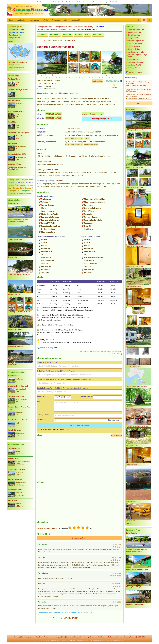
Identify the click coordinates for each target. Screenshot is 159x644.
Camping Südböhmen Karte (46, 29)
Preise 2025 (67, 35)
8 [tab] (66, 78)
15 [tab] (89, 78)
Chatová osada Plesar (15, 240)
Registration (78, 637)
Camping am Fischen (17, 29)
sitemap (87, 637)
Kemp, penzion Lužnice (16, 111)
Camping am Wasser (17, 32)
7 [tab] (63, 78)
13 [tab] (83, 78)
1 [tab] (43, 78)
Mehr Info (119, 2)
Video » (139, 103)
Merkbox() (75, 20)
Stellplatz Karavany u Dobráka (18, 90)
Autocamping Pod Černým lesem (138, 56)
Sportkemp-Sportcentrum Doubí (19, 312)
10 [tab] (73, 78)
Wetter (46, 20)
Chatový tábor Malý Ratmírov (136, 587)
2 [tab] (46, 78)
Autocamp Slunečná (15, 490)
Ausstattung (54, 35)
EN (150, 20)
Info (65, 20)
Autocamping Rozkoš (136, 41)
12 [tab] (79, 78)
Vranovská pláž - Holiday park (18, 386)
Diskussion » (89, 613)
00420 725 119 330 (53, 114)
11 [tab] (76, 78)
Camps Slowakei (15, 38)
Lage (87, 35)
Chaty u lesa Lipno (135, 38)
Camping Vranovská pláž (136, 29)
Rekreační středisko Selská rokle (137, 570)
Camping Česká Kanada (17, 185)
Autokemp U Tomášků (15, 347)
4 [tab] (53, 78)
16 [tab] (93, 78)
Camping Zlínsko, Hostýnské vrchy (20, 180)
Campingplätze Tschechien (43, 640)
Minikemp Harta (14, 459)
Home (11, 20)
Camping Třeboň (71, 40)
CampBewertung (15, 65)
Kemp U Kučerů (13, 257)
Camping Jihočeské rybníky (84, 27)
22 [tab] (113, 78)
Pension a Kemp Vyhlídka (17, 469)
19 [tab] (103, 78)
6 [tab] (60, 78)
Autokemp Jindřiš (14, 294)
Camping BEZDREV (135, 43)
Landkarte (21, 20)
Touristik (58, 181)
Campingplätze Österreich (84, 640)
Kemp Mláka (12, 122)
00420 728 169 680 (53, 118)
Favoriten (140, 72)
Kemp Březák (12, 143)
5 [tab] (56, 78)
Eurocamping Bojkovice (136, 62)
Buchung (78, 35)
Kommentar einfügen (79, 538)
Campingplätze (38, 637)
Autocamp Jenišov (135, 32)
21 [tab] (109, 78)
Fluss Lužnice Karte (89, 29)
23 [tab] (116, 78)
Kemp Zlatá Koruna (14, 430)
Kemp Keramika (13, 203)
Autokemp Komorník (15, 329)
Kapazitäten (42, 35)
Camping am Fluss (16, 35)
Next (121, 64)
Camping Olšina (134, 49)
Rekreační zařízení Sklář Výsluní (19, 133)
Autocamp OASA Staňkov (135, 604)
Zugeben (131, 72)
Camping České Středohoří (23, 188)
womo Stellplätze (15, 27)
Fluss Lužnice (99, 27)
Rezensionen (97, 35)
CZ (138, 20)
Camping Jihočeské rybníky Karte (69, 29)
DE (144, 20)
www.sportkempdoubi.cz (92, 114)
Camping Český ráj (26, 191)
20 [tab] (106, 78)
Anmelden (56, 20)
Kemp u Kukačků (134, 46)
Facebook (47, 637)
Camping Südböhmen (44, 27)
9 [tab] (70, 78)
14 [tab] (86, 78)
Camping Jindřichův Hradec (63, 27)
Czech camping (26, 637)
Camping (17, 637)
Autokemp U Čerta (14, 164)
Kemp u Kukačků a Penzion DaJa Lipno (19, 408)
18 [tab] (99, 78)
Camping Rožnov (134, 68)
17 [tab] (96, 78)
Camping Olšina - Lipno (16, 396)
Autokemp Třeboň (14, 79)
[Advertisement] (20, 523)
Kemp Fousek (12, 364)
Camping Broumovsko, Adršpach (20, 182)
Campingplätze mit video (18, 62)
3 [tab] (50, 78)
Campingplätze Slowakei (119, 640)
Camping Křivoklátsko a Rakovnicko (20, 194)
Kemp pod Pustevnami (16, 479)
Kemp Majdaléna (14, 100)
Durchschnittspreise (16, 68)
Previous (38, 64)
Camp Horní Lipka (14, 448)
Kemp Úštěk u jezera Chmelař (18, 420)
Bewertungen (34, 20)
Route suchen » (98, 81)
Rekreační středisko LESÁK (17, 154)
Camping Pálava (13, 191)
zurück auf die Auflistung (54, 40)
